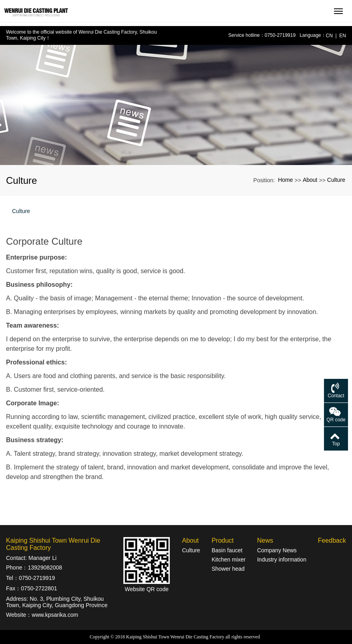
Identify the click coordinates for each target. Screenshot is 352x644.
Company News (277, 550)
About (310, 180)
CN (329, 36)
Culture (336, 180)
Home (285, 180)
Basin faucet (227, 550)
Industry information (282, 559)
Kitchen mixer (228, 559)
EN (343, 36)
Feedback (332, 540)
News (265, 540)
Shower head (228, 569)
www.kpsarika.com (55, 615)
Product (222, 540)
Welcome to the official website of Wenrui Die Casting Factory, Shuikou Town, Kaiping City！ (81, 35)
